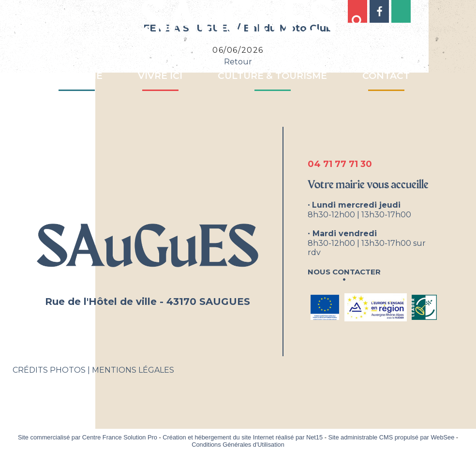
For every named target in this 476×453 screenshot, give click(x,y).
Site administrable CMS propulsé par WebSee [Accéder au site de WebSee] (391, 437)
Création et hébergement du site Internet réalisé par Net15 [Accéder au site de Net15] (243, 437)
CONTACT (386, 76)
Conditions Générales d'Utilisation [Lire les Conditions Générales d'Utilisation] (238, 445)
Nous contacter (344, 271)
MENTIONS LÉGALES (133, 370)
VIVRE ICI (160, 76)
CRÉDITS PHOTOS (49, 370)
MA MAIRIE (76, 76)
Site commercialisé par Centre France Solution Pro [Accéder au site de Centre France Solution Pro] (88, 437)
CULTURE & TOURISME (272, 76)
